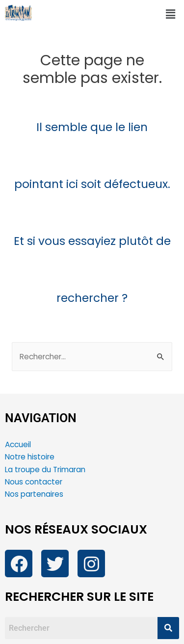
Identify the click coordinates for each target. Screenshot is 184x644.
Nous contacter (35, 482)
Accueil (18, 444)
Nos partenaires (34, 494)
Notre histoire (30, 457)
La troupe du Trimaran (45, 470)
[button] (171, 14)
